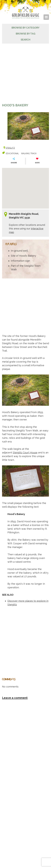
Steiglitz (10, 148)
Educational (12, 153)
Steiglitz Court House (25, 453)
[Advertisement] (26, 73)
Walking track (29, 153)
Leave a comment (15, 698)
